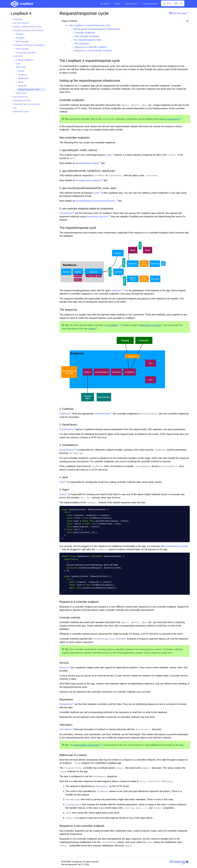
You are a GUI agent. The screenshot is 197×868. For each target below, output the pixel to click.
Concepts (18, 56)
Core (18, 64)
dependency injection (97, 216)
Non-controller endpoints (87, 36)
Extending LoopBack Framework (29, 45)
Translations (151, 4)
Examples (20, 38)
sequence (116, 290)
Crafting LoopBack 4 (25, 60)
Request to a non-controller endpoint (93, 51)
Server (21, 71)
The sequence (82, 43)
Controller (22, 86)
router (96, 193)
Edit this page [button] (178, 13)
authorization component (87, 745)
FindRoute (65, 414)
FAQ (15, 108)
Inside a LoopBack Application (27, 27)
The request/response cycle (87, 40)
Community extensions (26, 53)
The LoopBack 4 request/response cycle (90, 25)
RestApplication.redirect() (88, 180)
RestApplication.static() (87, 163)
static (109, 155)
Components (66, 213)
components (173, 119)
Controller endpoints (85, 33)
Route (21, 82)
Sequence (23, 75)
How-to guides (22, 41)
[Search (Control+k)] (173, 3)
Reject (63, 494)
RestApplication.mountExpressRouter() (95, 201)
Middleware (23, 78)
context (92, 329)
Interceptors (65, 729)
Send (62, 482)
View (118, 4)
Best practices (21, 97)
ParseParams (66, 429)
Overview (18, 19)
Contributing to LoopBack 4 (27, 104)
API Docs (106, 4)
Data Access (21, 93)
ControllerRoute (102, 414)
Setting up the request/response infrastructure (96, 29)
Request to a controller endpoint (91, 47)
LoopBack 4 (21, 13)
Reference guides (22, 101)
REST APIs (21, 67)
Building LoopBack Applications (28, 30)
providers (113, 325)
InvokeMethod (67, 450)
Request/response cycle (29, 89)
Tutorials (20, 34)
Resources (132, 4)
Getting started (21, 23)
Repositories (66, 704)
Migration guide (21, 112)
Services (64, 667)
